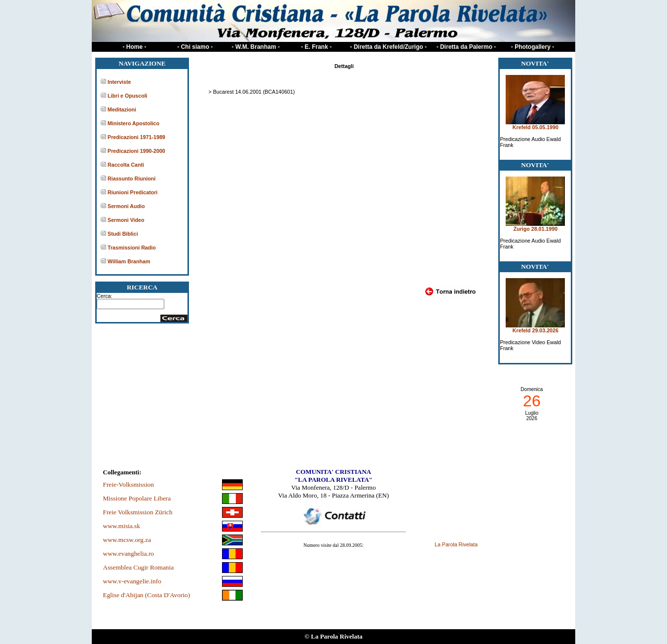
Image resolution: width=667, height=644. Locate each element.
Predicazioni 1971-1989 (136, 137)
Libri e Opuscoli (128, 96)
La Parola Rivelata (456, 544)
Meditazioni (122, 109)
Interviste (119, 82)
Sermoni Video (126, 220)
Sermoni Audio (126, 206)
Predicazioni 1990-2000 (136, 151)
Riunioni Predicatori (132, 192)
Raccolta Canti (126, 165)
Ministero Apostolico (133, 123)
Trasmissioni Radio (132, 248)
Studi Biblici (123, 234)
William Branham (129, 261)
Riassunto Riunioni (131, 179)
